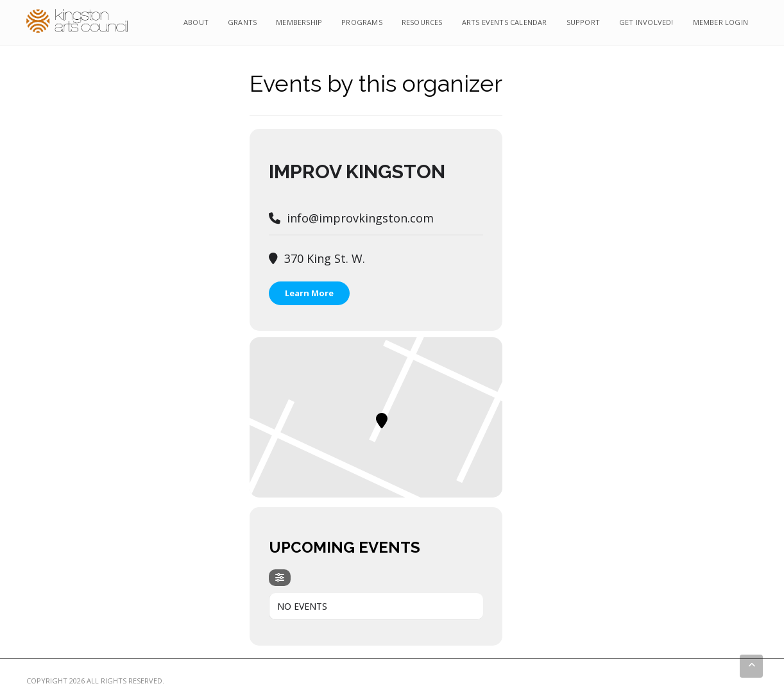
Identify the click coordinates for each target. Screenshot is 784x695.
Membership (299, 22)
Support (583, 22)
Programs (362, 22)
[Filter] (280, 578)
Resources (422, 22)
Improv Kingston (357, 172)
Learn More (309, 293)
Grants (242, 22)
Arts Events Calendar (505, 22)
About (196, 22)
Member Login (720, 22)
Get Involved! (646, 22)
